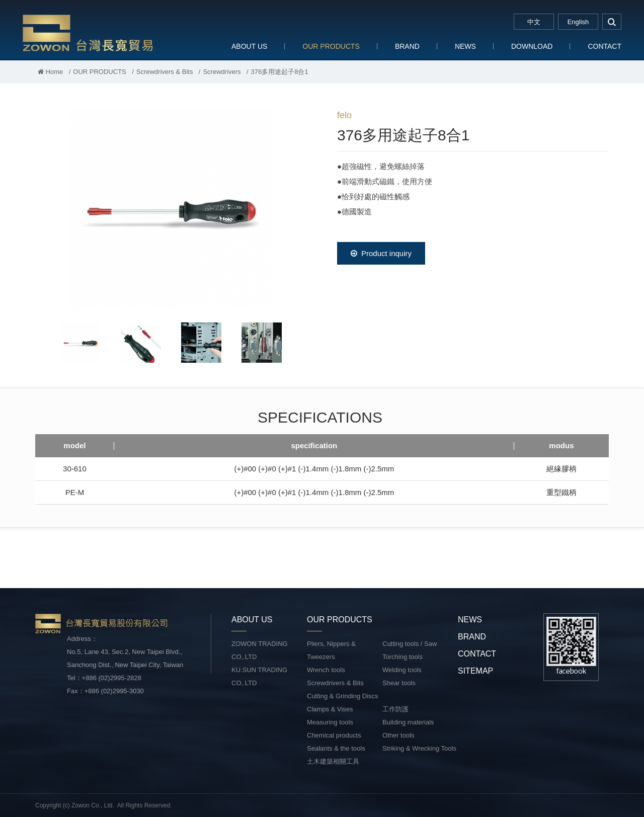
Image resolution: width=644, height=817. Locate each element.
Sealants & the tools (336, 748)
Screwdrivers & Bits (165, 72)
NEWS (465, 46)
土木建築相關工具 (333, 761)
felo (344, 115)
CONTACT (605, 46)
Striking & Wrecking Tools (419, 748)
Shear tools (399, 683)
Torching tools (403, 657)
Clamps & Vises (330, 709)
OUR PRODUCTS (331, 46)
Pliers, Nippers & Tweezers (331, 650)
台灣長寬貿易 (88, 32)
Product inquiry (381, 253)
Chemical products (334, 735)
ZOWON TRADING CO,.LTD (260, 650)
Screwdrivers (222, 72)
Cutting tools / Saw (410, 644)
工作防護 (395, 709)
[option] (171, 209)
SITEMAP (475, 671)
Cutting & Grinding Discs (343, 696)
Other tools (398, 735)
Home (50, 72)
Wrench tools (326, 670)
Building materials (408, 722)
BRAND (407, 46)
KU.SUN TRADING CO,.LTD (259, 676)
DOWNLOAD (532, 46)
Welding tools (402, 670)
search (612, 22)
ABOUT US (249, 46)
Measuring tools (330, 722)
